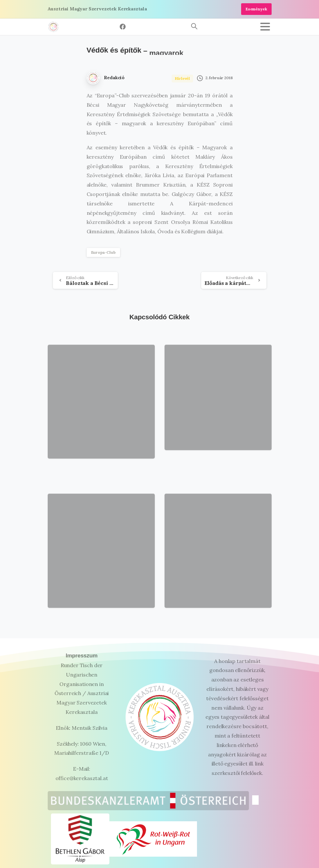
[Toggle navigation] (265, 27)
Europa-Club (103, 252)
